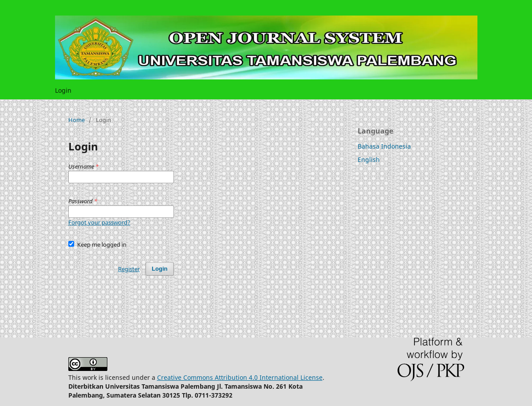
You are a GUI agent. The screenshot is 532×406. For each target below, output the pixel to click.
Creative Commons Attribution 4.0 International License (240, 377)
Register (129, 269)
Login (63, 90)
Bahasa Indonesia (384, 146)
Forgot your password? (99, 222)
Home (77, 120)
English (369, 160)
